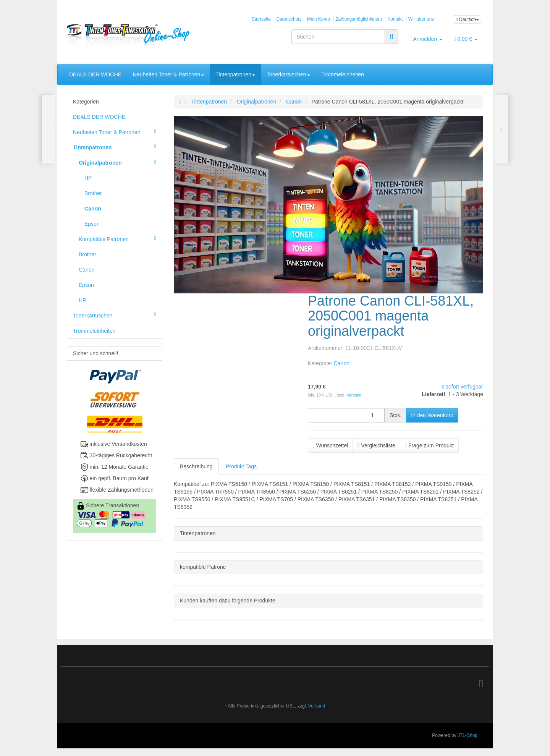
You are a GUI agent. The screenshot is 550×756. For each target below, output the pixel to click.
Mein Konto (319, 19)
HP (88, 178)
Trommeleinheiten (343, 74)
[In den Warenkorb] (432, 415)
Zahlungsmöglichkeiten (359, 19)
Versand (354, 395)
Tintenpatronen (235, 74)
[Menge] (346, 415)
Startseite (261, 19)
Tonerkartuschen (288, 74)
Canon (342, 363)
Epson (92, 224)
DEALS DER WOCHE (95, 74)
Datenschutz (289, 19)
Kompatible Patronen (120, 238)
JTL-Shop (467, 735)
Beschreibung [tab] (196, 466)
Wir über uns (421, 19)
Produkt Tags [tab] (241, 466)
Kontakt (395, 19)
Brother (93, 193)
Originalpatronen (120, 162)
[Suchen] (338, 37)
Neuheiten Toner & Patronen (168, 74)
